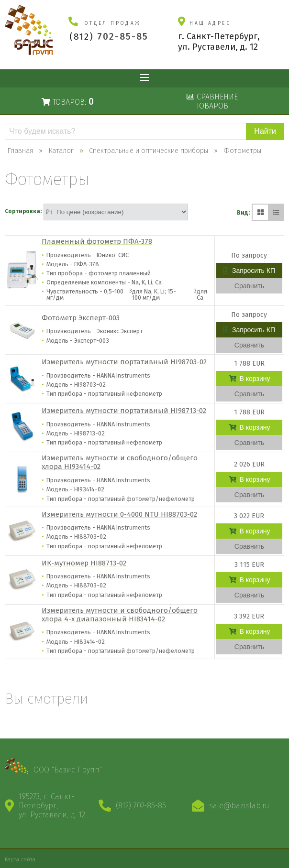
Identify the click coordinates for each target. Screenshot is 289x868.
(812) (109, 37)
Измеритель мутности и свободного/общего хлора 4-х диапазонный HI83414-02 (120, 615)
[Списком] (276, 212)
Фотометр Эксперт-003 (81, 318)
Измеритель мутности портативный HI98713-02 (124, 411)
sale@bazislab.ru (239, 806)
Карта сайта (20, 859)
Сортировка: (23, 211)
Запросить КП (249, 271)
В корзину (250, 379)
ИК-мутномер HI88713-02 (84, 563)
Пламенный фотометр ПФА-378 (97, 241)
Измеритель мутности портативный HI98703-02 (124, 362)
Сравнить (249, 286)
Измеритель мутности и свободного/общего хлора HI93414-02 (120, 462)
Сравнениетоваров (212, 101)
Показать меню (144, 78)
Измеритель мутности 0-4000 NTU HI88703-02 (119, 514)
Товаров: (68, 102)
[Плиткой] (260, 212)
